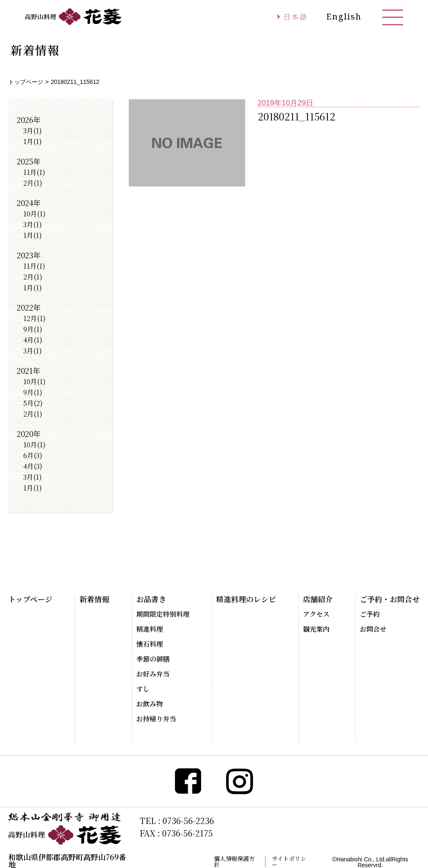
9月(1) (33, 329)
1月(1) (33, 141)
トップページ (26, 82)
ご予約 (370, 614)
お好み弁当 (153, 674)
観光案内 (316, 629)
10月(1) (34, 214)
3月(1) (33, 131)
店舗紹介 (318, 599)
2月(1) (33, 183)
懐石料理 (150, 644)
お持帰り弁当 (156, 719)
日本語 (293, 17)
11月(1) (34, 172)
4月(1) (33, 340)
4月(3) (33, 466)
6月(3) (33, 455)
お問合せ (373, 629)
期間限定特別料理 (163, 614)
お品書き (151, 599)
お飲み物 (150, 704)
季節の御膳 (153, 659)
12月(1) (34, 318)
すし (143, 689)
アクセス (316, 614)
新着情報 (94, 599)
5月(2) (33, 403)
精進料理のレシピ (246, 599)
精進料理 (150, 629)
